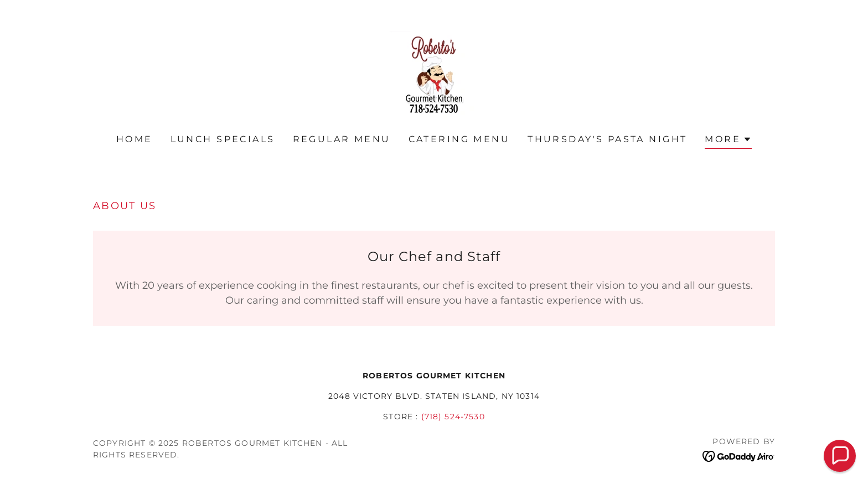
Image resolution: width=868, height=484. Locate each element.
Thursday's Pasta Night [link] (607, 139)
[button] (728, 141)
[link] (434, 75)
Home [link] (135, 139)
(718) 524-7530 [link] (453, 417)
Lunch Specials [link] (223, 139)
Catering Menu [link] (459, 139)
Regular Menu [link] (342, 139)
